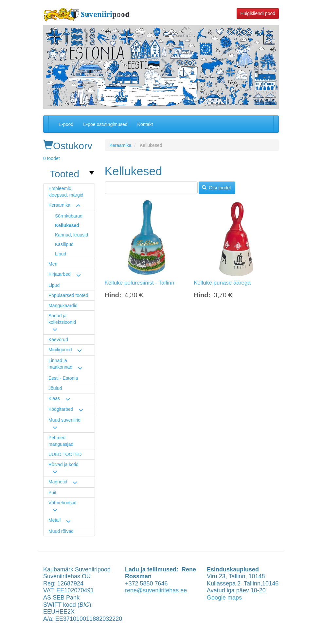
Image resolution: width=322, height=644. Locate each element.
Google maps (224, 598)
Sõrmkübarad (69, 216)
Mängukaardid (63, 305)
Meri (53, 264)
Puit (52, 493)
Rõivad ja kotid (63, 464)
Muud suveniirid (64, 420)
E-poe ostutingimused (105, 124)
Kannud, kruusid (72, 235)
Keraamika (59, 205)
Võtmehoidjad (63, 503)
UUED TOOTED (65, 454)
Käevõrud (58, 339)
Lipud (61, 254)
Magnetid (58, 482)
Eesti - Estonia (63, 378)
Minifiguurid (60, 350)
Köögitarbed (61, 409)
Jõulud (55, 388)
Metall (54, 520)
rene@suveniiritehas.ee (156, 590)
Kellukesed (67, 225)
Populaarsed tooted (68, 295)
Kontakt (145, 124)
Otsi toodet (216, 188)
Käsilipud (64, 244)
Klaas (54, 398)
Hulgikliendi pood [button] (258, 13)
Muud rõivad (61, 531)
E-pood (66, 124)
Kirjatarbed (60, 274)
